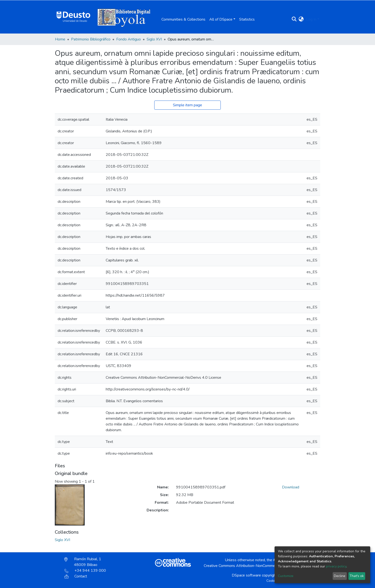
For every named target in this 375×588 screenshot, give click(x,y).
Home (60, 39)
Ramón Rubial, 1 (83, 562)
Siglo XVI (154, 39)
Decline (340, 576)
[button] (301, 19)
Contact (76, 576)
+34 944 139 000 (85, 571)
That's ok (357, 576)
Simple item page (187, 105)
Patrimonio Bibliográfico (91, 39)
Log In (311, 19)
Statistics (247, 19)
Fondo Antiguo (129, 39)
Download (291, 487)
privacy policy (336, 566)
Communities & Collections (183, 19)
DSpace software (246, 575)
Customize (286, 576)
